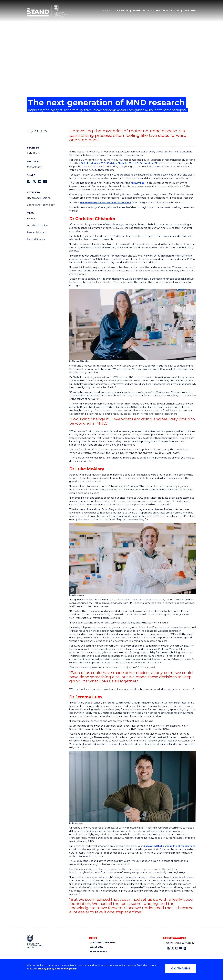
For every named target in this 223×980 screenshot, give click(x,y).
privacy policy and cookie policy (57, 969)
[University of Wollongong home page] (35, 941)
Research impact (36, 232)
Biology (31, 219)
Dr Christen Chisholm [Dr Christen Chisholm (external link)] (116, 163)
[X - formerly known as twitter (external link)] (173, 948)
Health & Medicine (37, 226)
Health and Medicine (39, 198)
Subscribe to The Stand (103, 943)
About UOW (97, 947)
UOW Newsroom (99, 952)
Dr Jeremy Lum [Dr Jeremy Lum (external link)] (146, 163)
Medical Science (36, 239)
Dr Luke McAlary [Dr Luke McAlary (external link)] (91, 163)
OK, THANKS (181, 968)
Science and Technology (41, 205)
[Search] (107, 11)
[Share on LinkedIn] (40, 181)
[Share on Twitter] (34, 181)
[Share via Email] (45, 181)
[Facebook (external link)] (169, 948)
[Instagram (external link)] (177, 948)
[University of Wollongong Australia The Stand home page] (47, 11)
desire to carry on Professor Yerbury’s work (106, 203)
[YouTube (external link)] (181, 948)
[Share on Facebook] (29, 181)
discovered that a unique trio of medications (169, 846)
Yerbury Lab (138, 183)
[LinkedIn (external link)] (185, 948)
